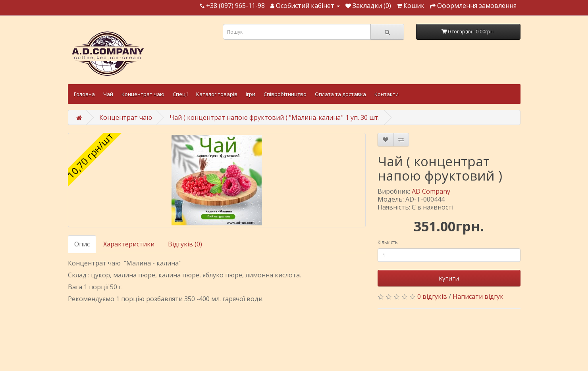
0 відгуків (432, 296)
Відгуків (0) (185, 244)
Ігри (251, 94)
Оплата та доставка (340, 94)
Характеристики (129, 244)
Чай (108, 94)
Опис (82, 244)
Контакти (387, 94)
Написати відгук (478, 296)
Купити (449, 278)
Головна (84, 94)
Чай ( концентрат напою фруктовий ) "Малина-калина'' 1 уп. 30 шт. (275, 117)
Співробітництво (285, 94)
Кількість (388, 242)
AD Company (431, 191)
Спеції (180, 94)
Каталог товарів (217, 94)
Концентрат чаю (143, 94)
